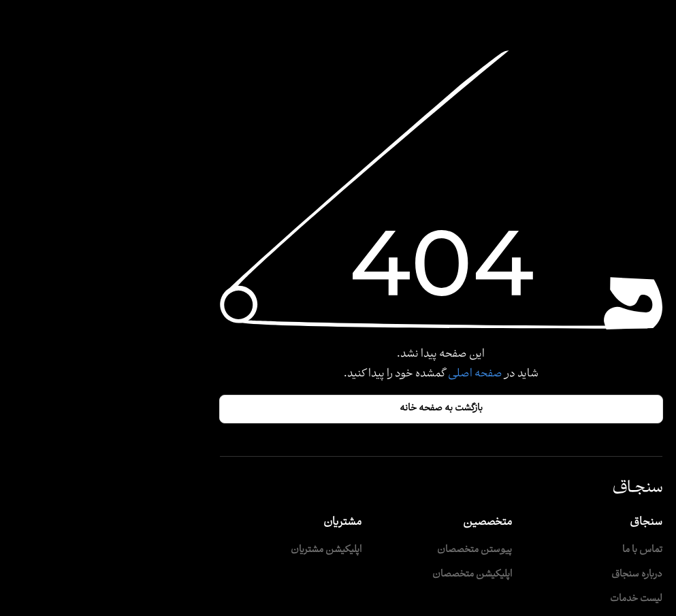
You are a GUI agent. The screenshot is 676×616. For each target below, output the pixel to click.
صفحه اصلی (371, 374)
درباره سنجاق (534, 575)
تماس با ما (540, 550)
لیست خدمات (533, 599)
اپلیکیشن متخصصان (369, 575)
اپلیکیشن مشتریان (223, 550)
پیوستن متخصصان (372, 550)
